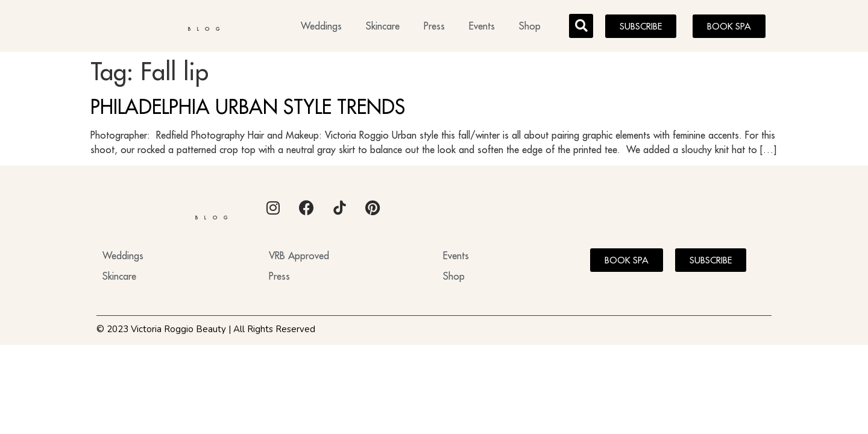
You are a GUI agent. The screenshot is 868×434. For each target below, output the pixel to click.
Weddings (321, 28)
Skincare (383, 28)
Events (482, 28)
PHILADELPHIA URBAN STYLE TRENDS (248, 110)
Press (434, 28)
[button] (581, 28)
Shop (530, 28)
